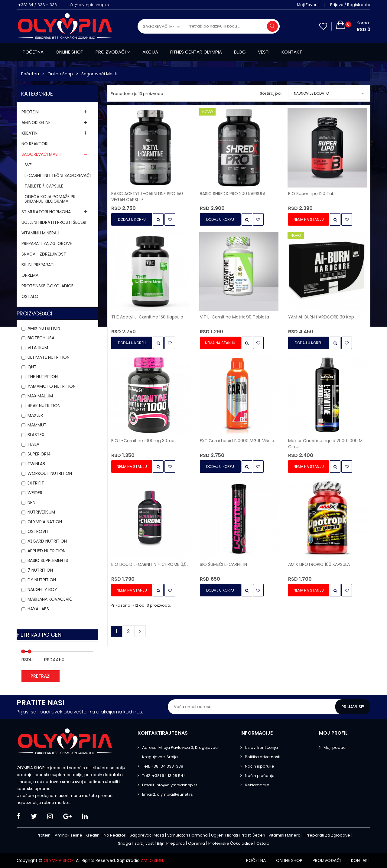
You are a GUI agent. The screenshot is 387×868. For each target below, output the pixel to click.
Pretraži (41, 676)
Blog (240, 52)
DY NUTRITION (42, 580)
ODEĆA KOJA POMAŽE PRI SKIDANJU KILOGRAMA (50, 199)
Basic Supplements (48, 560)
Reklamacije (257, 785)
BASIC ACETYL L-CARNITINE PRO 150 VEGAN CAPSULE (147, 197)
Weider (35, 493)
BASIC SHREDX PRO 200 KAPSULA (233, 194)
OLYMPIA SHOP (59, 860)
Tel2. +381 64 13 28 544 (164, 776)
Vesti (264, 52)
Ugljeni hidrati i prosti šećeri (54, 222)
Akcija (150, 52)
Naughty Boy (42, 589)
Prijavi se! (353, 707)
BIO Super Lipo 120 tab (311, 194)
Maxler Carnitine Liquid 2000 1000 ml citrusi (326, 444)
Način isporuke (260, 766)
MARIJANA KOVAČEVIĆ (50, 599)
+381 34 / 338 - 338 (38, 5)
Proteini (30, 112)
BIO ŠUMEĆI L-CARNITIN (223, 564)
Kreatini (30, 133)
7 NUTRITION (40, 570)
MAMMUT (37, 425)
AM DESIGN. (152, 860)
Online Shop (60, 74)
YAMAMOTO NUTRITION (52, 386)
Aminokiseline (36, 122)
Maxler (35, 415)
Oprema (30, 275)
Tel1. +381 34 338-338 (163, 766)
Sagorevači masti (99, 74)
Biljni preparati (38, 265)
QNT (32, 367)
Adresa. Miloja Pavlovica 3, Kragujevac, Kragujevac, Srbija (180, 752)
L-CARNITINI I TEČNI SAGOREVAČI (58, 175)
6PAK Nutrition (44, 406)
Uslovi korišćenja (261, 747)
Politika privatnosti (263, 757)
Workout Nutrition (50, 473)
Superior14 (39, 454)
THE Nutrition (43, 377)
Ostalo (30, 296)
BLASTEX (36, 435)
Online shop (70, 52)
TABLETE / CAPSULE (44, 186)
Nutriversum (41, 512)
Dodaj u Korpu (132, 219)
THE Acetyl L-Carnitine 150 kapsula (147, 317)
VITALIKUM (38, 348)
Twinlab (36, 464)
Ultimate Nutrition (49, 357)
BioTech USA (41, 338)
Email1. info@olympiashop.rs (170, 785)
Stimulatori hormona (46, 212)
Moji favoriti (308, 5)
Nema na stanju (309, 219)
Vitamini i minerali (40, 233)
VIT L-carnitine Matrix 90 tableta (234, 317)
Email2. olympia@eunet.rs (167, 794)
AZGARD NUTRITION (47, 541)
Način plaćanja (260, 776)
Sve (28, 165)
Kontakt (292, 52)
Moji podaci (335, 747)
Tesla (33, 444)
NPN (31, 502)
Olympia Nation (45, 522)
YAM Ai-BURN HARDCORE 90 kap (321, 317)
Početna (33, 52)
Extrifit (36, 483)
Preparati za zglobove (47, 243)
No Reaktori (35, 144)
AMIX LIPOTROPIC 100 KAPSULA (319, 564)
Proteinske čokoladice (47, 286)
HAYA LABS (38, 609)
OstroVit (38, 531)
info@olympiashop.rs (88, 5)
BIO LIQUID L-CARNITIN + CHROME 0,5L (150, 564)
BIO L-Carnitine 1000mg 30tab (143, 441)
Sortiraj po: (271, 93)
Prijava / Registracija (350, 5)
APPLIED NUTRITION (47, 551)
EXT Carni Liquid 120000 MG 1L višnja (237, 441)
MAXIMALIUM (40, 396)
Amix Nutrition (44, 328)
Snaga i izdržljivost (44, 254)
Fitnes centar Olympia (196, 52)
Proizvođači (113, 52)
